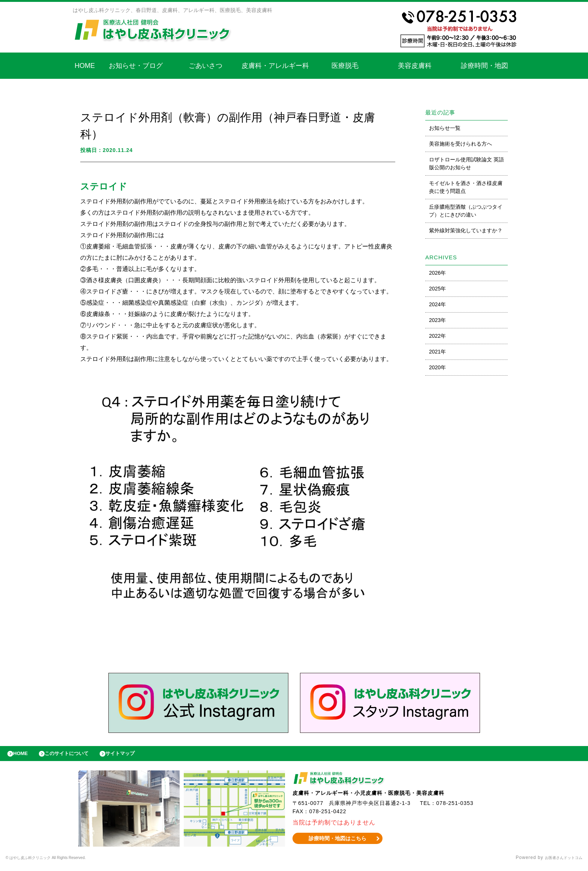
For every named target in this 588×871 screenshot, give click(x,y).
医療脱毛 (345, 66)
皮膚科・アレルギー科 (275, 66)
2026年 (437, 273)
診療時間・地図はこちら (338, 842)
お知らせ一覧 (445, 128)
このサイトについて (76, 755)
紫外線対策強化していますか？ (466, 230)
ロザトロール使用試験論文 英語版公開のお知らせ (466, 163)
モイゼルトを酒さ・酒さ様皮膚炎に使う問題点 (466, 187)
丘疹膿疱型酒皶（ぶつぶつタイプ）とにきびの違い (466, 211)
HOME (85, 66)
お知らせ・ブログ (136, 66)
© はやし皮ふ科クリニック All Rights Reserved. (60, 862)
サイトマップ (137, 755)
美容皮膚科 (415, 66)
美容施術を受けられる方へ (460, 144)
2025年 (437, 289)
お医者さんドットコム (558, 862)
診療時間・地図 (484, 66)
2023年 (437, 320)
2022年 (437, 336)
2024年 (437, 304)
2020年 (437, 367)
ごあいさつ (205, 66)
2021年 (437, 352)
